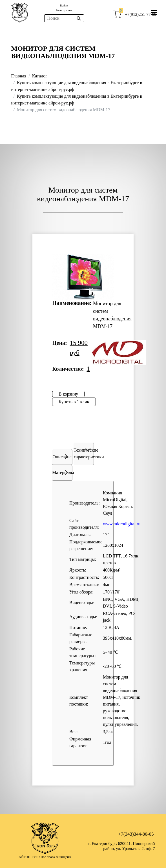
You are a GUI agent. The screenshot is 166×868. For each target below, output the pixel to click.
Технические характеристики (84, 453)
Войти (64, 5)
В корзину (68, 394)
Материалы (62, 472)
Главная (19, 76)
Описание (62, 456)
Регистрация (64, 10)
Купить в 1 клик (74, 402)
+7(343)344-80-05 (136, 834)
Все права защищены (56, 857)
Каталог (40, 76)
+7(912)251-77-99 (141, 14)
